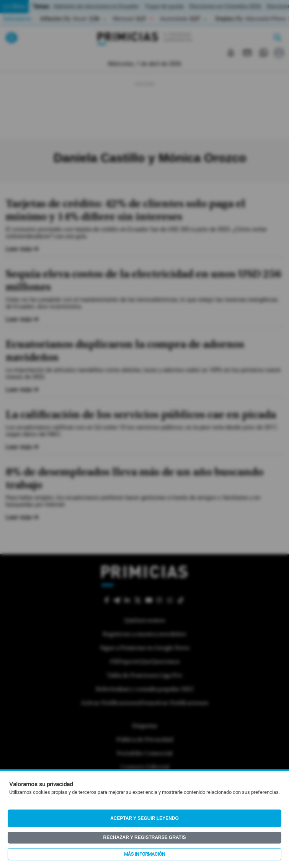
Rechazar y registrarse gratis (144, 837)
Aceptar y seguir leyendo (144, 818)
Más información (145, 854)
